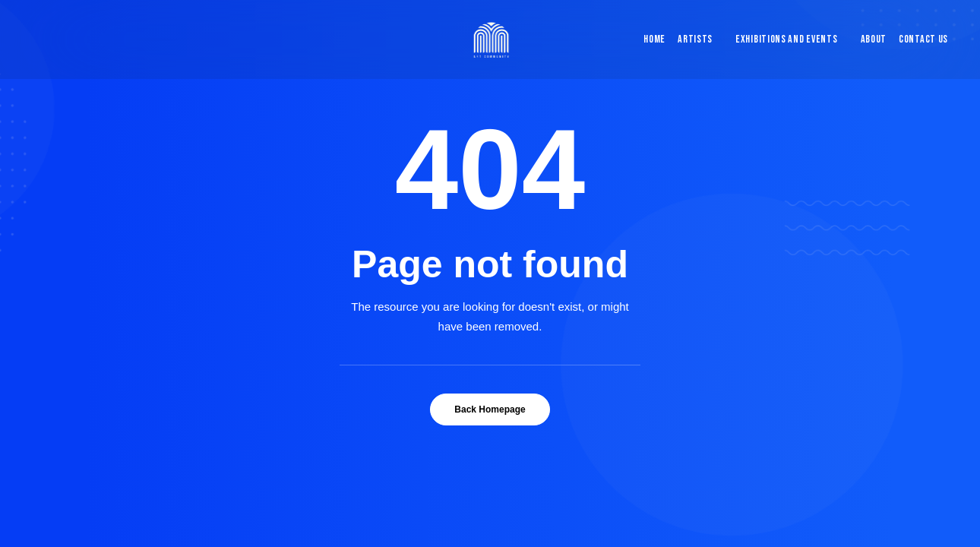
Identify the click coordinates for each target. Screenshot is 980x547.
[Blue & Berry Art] (490, 40)
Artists (695, 39)
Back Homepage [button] (490, 409)
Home (654, 39)
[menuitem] (651, 40)
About (874, 39)
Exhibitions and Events (786, 39)
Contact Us (923, 39)
